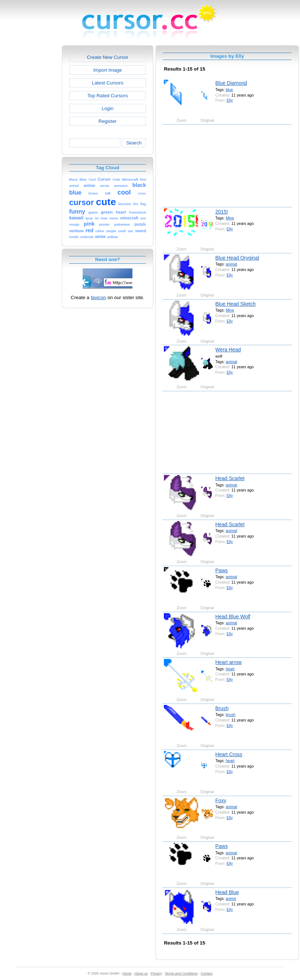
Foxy (221, 800)
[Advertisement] (30, 155)
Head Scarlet (230, 478)
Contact (207, 973)
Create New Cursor (108, 57)
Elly (230, 100)
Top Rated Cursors (108, 96)
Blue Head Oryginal (237, 258)
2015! (222, 212)
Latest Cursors (108, 83)
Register (107, 121)
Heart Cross (229, 754)
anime (231, 898)
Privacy (156, 973)
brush (231, 715)
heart (230, 669)
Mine (230, 218)
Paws (222, 570)
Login (108, 108)
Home (127, 973)
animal (231, 264)
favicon (98, 297)
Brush (222, 708)
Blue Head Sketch (236, 304)
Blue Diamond (231, 83)
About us (141, 973)
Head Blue (227, 892)
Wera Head (228, 350)
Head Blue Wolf (233, 617)
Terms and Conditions (181, 973)
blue (229, 90)
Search (134, 143)
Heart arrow (229, 662)
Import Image (108, 70)
